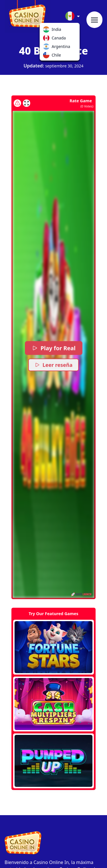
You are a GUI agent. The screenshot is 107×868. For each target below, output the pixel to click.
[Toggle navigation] (94, 20)
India (47, 31)
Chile (47, 56)
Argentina (47, 48)
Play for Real (54, 348)
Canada (47, 39)
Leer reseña (53, 365)
